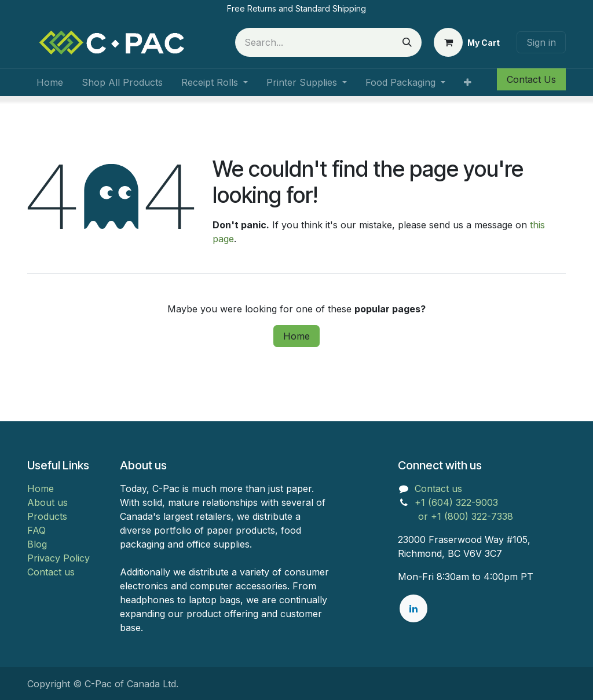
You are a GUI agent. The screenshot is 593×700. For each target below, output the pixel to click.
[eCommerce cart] (467, 42)
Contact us (51, 572)
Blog (37, 544)
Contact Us (531, 79)
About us (47, 502)
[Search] (407, 42)
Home (296, 336)
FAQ (36, 530)
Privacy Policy (58, 558)
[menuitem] (50, 82)
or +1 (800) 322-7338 (455, 516)
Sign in (541, 42)
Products (47, 516)
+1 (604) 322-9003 (458, 502)
